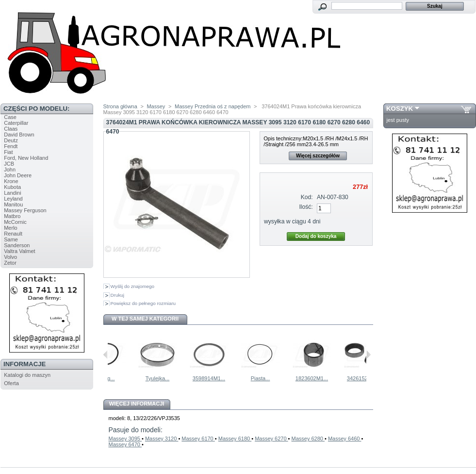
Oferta (11, 383)
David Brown (19, 135)
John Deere (18, 175)
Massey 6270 (271, 439)
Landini (12, 193)
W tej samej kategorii (145, 319)
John (10, 169)
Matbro (12, 216)
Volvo (10, 257)
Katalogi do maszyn (27, 375)
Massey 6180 (235, 439)
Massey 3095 (125, 439)
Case (10, 117)
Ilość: (306, 207)
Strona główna (120, 106)
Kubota (12, 187)
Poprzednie (106, 355)
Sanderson (17, 245)
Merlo (11, 228)
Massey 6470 (125, 444)
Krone (11, 181)
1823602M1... (336, 378)
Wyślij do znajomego (132, 286)
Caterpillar (16, 123)
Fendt (11, 146)
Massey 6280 (308, 439)
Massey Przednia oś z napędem (213, 106)
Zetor (10, 263)
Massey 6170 (198, 439)
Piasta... (285, 378)
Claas (11, 129)
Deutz (11, 140)
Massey (156, 106)
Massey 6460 (345, 439)
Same (11, 239)
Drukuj (118, 295)
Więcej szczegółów (318, 156)
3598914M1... (233, 378)
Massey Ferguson (25, 210)
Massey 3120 (162, 439)
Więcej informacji (137, 404)
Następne (369, 355)
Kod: (307, 197)
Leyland (13, 199)
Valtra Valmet (19, 251)
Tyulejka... (182, 378)
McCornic (15, 222)
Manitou (13, 204)
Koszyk (400, 109)
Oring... (130, 378)
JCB (9, 164)
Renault (13, 234)
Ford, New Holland (26, 158)
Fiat (8, 152)
